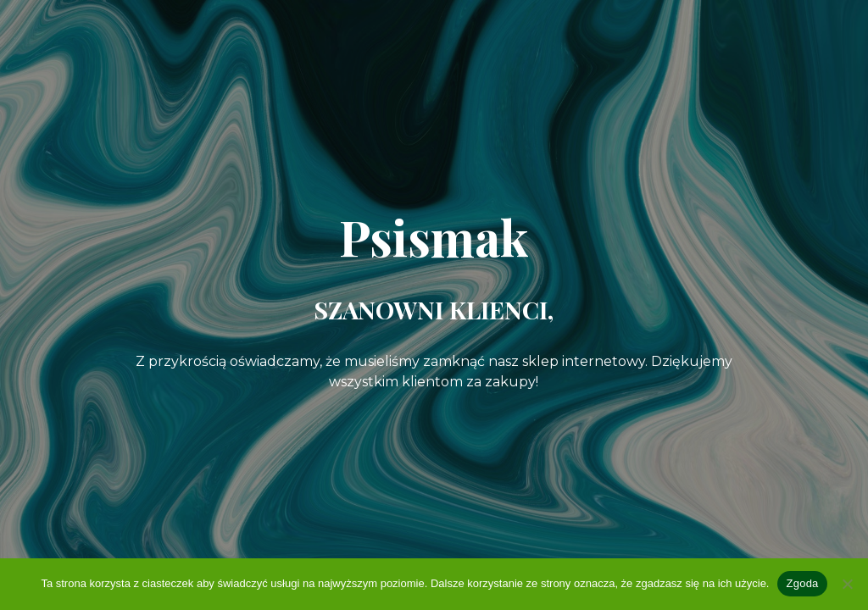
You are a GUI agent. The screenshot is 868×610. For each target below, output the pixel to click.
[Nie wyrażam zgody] (847, 584)
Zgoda (802, 583)
